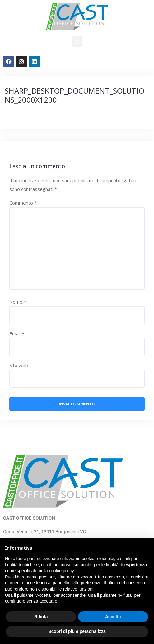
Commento (23, 203)
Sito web (19, 365)
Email (17, 333)
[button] (77, 41)
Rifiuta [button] (41, 617)
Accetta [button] (113, 617)
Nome (18, 302)
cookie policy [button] (61, 571)
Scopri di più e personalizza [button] (77, 631)
